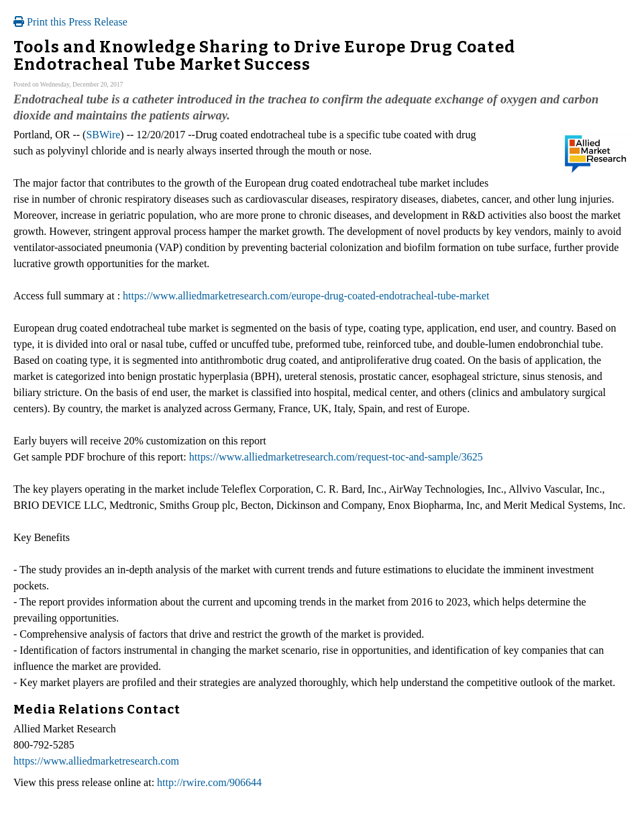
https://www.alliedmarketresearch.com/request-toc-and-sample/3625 (336, 457)
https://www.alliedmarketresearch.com (96, 761)
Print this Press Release (70, 22)
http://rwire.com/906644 (209, 782)
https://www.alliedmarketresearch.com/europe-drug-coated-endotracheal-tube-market (306, 296)
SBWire (103, 135)
